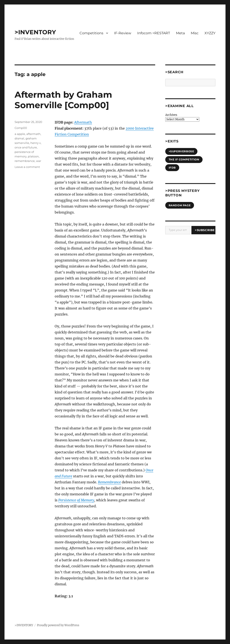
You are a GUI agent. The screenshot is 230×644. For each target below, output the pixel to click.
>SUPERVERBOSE (181, 151)
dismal (19, 138)
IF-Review (123, 33)
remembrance (25, 161)
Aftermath (83, 122)
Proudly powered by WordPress (58, 625)
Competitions (91, 33)
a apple (20, 134)
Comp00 (21, 128)
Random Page (180, 205)
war (39, 161)
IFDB (172, 168)
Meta (180, 33)
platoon (33, 156)
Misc (195, 33)
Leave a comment (27, 167)
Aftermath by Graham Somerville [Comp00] (63, 100)
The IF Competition (184, 159)
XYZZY (210, 33)
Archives (171, 115)
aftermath (33, 134)
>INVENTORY (35, 32)
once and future (26, 147)
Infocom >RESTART (154, 33)
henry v (36, 143)
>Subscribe (205, 230)
